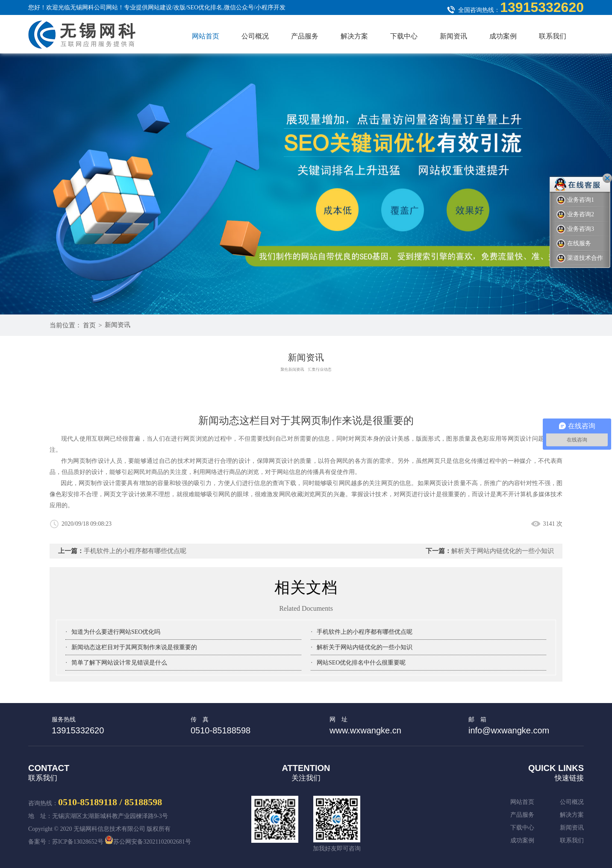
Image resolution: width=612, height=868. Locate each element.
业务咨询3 (575, 229)
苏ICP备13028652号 (78, 842)
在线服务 (574, 244)
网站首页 (206, 36)
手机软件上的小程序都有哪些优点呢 (135, 551)
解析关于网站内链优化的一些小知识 (503, 551)
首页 (89, 325)
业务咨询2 (575, 215)
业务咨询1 (575, 200)
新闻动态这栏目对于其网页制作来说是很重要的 (134, 647)
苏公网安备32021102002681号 (148, 842)
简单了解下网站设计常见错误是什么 (119, 663)
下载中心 (404, 36)
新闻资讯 (453, 36)
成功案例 (503, 36)
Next (571, 280)
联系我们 (553, 36)
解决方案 (354, 36)
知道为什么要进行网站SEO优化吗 (116, 632)
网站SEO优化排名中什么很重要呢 (361, 663)
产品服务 (305, 36)
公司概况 (255, 36)
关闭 (607, 178)
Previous (545, 280)
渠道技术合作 (580, 258)
